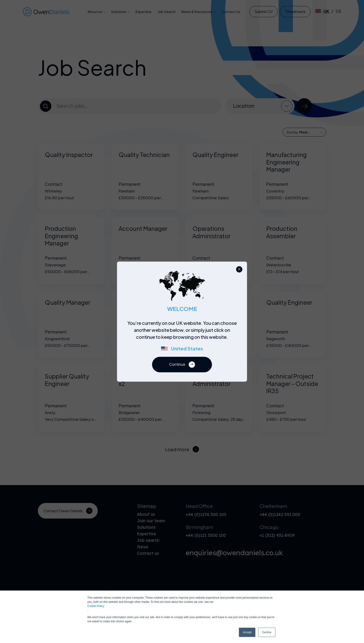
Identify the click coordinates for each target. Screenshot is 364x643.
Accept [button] (247, 632)
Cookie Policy (96, 606)
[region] (183, 338)
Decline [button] (267, 632)
